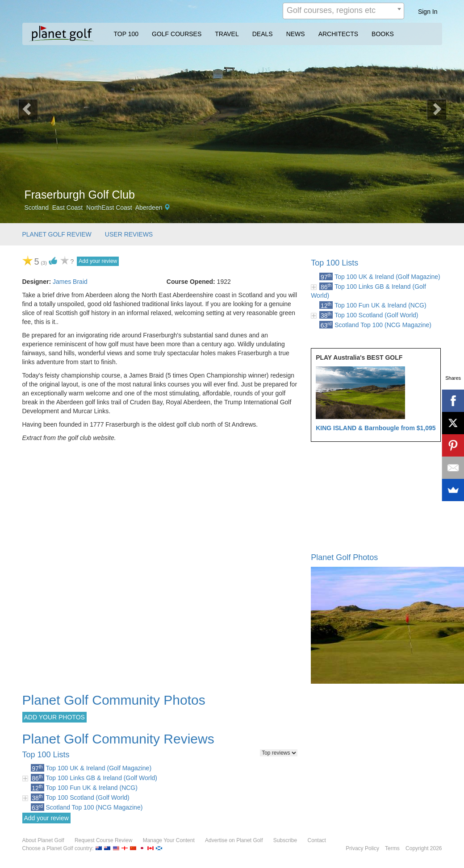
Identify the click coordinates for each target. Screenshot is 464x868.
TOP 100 (126, 34)
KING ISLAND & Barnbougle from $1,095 (376, 428)
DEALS (263, 34)
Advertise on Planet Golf (234, 840)
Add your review (98, 261)
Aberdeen (149, 208)
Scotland (37, 208)
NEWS (296, 34)
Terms (392, 848)
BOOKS (383, 34)
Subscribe (285, 840)
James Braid (70, 282)
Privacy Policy (362, 848)
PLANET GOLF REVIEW (57, 234)
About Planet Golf (43, 840)
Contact (317, 840)
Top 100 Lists (334, 263)
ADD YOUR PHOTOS (54, 717)
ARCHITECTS (338, 34)
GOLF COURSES (177, 34)
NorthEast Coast (109, 208)
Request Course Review (103, 840)
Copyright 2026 (424, 848)
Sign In (428, 12)
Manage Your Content (169, 840)
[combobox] (343, 11)
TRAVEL (227, 34)
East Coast (67, 208)
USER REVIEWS (129, 234)
